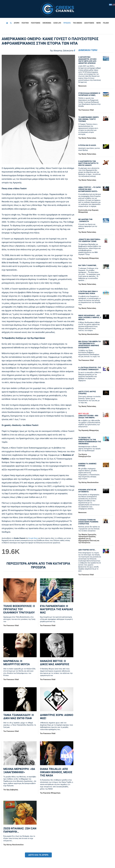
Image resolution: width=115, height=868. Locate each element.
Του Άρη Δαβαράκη (11, 790)
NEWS (99, 23)
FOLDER (106, 23)
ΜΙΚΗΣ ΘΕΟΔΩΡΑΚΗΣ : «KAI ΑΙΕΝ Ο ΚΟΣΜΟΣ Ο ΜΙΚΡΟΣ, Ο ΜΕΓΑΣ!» (90, 317)
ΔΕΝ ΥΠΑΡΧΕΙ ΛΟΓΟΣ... (87, 550)
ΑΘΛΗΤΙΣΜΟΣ (89, 23)
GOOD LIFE (57, 23)
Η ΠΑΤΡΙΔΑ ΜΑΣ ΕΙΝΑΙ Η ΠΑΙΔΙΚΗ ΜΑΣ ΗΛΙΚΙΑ (88, 292)
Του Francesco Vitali (11, 625)
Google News (33, 538)
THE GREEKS (77, 23)
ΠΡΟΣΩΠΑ (67, 23)
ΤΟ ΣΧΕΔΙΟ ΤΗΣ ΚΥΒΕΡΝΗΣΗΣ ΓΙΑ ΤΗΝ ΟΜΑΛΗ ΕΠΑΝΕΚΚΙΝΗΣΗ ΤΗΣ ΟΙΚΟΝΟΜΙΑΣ (90, 441)
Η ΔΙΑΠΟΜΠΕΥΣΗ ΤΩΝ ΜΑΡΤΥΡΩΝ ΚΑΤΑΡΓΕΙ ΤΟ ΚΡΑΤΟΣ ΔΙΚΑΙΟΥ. (88, 163)
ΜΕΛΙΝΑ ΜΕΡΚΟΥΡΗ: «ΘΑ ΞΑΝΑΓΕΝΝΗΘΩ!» (19, 771)
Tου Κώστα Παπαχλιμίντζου (85, 455)
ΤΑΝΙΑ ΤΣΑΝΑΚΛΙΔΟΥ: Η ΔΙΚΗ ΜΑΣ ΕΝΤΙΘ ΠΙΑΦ (19, 717)
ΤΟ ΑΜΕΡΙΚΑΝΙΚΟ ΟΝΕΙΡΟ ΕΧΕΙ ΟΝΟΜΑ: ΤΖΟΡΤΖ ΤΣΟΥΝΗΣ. (89, 119)
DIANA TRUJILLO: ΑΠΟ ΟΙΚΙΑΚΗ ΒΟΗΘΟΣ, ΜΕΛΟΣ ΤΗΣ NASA (56, 772)
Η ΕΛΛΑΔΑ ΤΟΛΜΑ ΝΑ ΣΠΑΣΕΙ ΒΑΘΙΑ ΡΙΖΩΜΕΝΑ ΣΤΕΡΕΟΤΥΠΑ (88, 522)
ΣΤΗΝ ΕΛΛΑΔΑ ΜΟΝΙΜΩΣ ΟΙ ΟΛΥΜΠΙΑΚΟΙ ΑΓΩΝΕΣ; (89, 94)
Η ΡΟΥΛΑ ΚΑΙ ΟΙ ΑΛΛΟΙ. (87, 145)
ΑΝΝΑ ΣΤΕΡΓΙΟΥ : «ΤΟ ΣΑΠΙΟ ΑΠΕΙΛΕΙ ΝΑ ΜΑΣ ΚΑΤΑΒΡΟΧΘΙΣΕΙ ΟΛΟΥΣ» (90, 189)
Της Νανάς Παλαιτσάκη (87, 138)
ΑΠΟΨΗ (17, 23)
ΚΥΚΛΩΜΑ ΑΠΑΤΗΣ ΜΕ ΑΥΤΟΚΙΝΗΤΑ (87, 491)
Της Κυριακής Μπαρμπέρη (50, 793)
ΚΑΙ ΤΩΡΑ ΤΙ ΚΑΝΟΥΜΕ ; (88, 265)
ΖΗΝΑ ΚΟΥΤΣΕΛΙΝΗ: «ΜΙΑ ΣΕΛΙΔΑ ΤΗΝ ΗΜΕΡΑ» (90, 416)
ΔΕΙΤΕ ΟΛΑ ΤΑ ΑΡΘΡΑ (38, 855)
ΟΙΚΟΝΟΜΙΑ (47, 23)
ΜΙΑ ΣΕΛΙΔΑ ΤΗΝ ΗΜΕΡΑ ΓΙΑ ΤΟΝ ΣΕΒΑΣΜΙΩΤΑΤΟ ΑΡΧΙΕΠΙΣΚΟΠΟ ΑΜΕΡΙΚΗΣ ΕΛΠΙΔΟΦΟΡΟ (90, 345)
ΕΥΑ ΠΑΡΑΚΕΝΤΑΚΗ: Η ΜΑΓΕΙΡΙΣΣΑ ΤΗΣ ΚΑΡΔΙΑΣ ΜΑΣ (56, 609)
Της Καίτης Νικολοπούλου (13, 845)
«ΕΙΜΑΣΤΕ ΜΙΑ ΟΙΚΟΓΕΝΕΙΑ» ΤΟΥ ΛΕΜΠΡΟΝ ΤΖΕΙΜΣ (89, 240)
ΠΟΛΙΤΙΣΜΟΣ (36, 23)
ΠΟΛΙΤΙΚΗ (25, 23)
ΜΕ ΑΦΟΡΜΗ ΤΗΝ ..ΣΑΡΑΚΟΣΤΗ (85, 220)
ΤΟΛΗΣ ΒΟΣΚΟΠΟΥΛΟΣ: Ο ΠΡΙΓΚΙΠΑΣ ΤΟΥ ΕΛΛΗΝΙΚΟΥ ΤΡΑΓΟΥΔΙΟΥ (19, 609)
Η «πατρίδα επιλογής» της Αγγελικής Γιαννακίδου (90, 369)
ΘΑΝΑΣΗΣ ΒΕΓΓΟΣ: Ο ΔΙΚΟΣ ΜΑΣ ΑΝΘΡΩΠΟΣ (55, 663)
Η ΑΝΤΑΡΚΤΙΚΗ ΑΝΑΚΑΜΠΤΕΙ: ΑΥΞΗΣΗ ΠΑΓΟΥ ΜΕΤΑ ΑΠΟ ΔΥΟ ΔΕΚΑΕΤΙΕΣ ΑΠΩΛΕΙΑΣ (87, 60)
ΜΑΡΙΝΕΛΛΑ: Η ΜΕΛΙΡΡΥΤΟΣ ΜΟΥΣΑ (17, 663)
